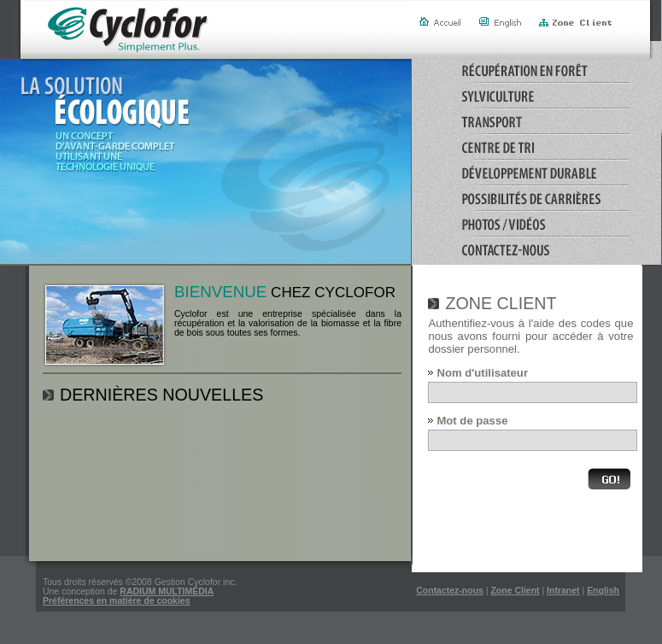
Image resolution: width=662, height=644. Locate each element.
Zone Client (515, 591)
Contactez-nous (450, 591)
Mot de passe (472, 421)
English (603, 591)
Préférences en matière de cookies (117, 601)
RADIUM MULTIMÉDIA (167, 591)
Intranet (563, 591)
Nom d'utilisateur (482, 373)
